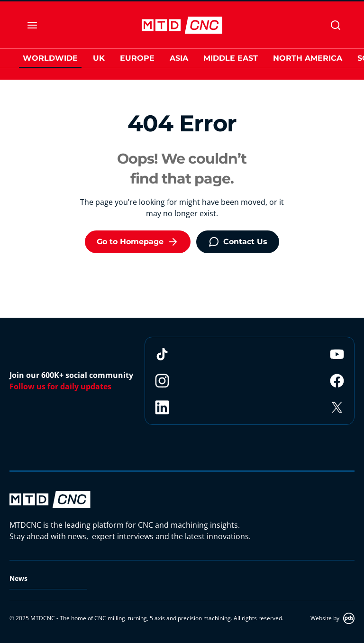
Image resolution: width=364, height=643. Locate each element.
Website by (332, 618)
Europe (137, 58)
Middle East (231, 58)
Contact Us (238, 242)
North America (308, 58)
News (18, 578)
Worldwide (50, 58)
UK (99, 58)
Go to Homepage (138, 242)
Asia (179, 58)
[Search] (336, 25)
